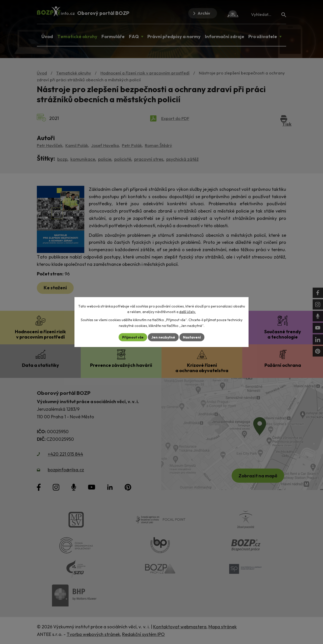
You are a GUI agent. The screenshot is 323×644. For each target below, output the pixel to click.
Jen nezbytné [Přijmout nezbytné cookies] (163, 337)
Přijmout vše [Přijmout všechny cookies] (133, 337)
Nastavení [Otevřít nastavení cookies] (192, 337)
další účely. (187, 312)
